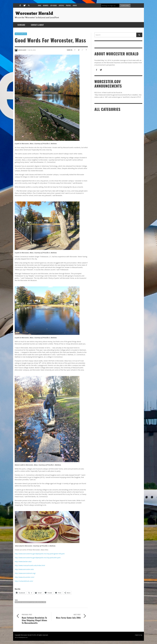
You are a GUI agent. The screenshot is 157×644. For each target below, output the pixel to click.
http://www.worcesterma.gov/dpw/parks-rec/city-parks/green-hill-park (40, 554)
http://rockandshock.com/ (24, 581)
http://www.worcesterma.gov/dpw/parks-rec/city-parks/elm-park (38, 558)
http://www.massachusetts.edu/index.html (30, 565)
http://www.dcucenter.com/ (25, 577)
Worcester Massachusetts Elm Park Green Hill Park (30, 602)
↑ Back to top (138, 635)
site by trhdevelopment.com (21, 637)
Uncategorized (21, 34)
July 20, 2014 (32, 50)
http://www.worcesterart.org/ (25, 573)
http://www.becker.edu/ (23, 561)
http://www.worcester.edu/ (24, 569)
